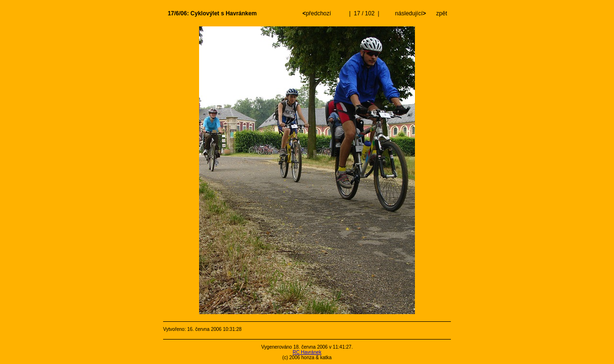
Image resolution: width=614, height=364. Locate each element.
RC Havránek (307, 352)
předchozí (317, 13)
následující (410, 13)
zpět (442, 13)
